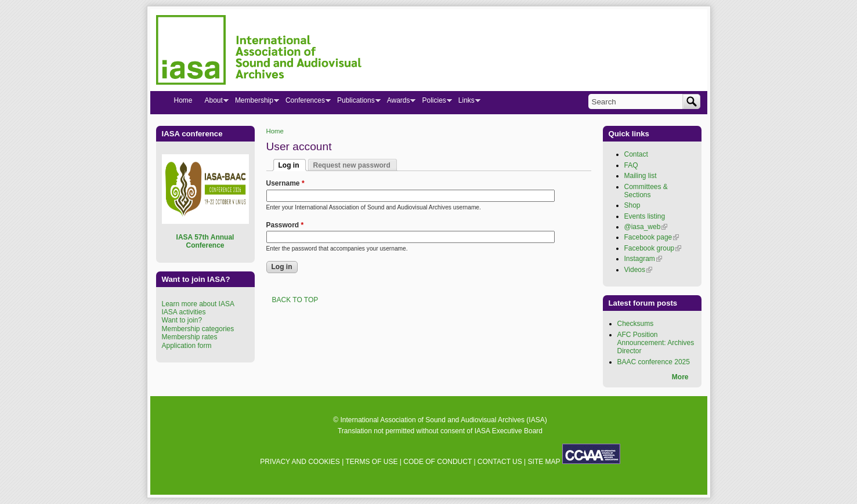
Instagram (643, 259)
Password (285, 225)
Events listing (645, 216)
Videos (638, 270)
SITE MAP (544, 462)
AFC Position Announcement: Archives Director (656, 343)
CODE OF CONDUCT (437, 462)
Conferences (305, 103)
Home (275, 131)
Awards (398, 103)
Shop (632, 205)
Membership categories (198, 329)
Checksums (636, 324)
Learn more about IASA (198, 304)
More (680, 377)
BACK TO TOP (295, 300)
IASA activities (184, 312)
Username (285, 183)
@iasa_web (646, 227)
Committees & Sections (646, 191)
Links (466, 103)
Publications (356, 103)
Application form (187, 346)
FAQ (631, 165)
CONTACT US (500, 462)
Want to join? (182, 320)
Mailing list (641, 176)
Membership (254, 103)
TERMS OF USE (371, 462)
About (214, 103)
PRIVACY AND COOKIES (300, 462)
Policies (433, 103)
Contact (636, 154)
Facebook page (652, 237)
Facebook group (653, 248)
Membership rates (190, 337)
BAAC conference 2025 (654, 362)
